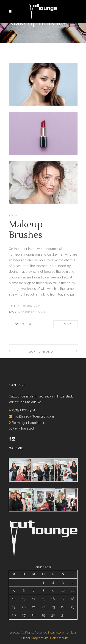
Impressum (40, 638)
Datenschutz (59, 638)
